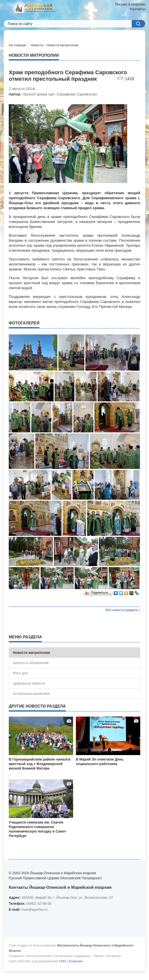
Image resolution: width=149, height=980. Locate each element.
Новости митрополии (62, 45)
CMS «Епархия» (71, 961)
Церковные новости (29, 683)
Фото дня (20, 673)
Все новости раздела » (123, 610)
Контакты (138, 9)
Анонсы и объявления (31, 663)
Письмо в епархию (130, 4)
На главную (18, 45)
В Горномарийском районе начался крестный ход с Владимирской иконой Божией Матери (40, 764)
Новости (37, 45)
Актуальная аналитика (31, 694)
